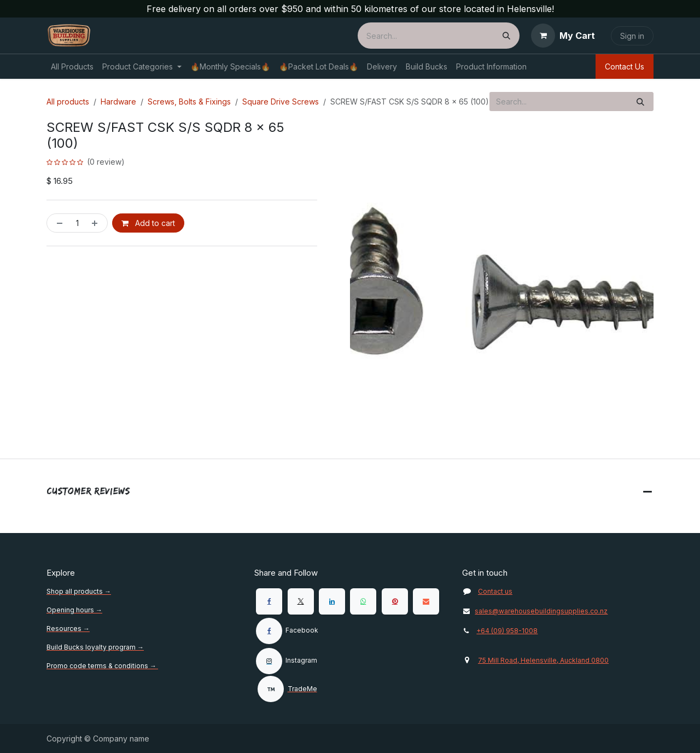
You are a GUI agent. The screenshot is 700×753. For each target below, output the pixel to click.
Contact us (495, 591)
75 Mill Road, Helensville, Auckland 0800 (543, 660)
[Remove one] (57, 223)
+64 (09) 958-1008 (507, 631)
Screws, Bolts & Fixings (189, 102)
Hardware (118, 102)
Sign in (632, 36)
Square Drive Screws (281, 102)
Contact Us (625, 66)
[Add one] (97, 223)
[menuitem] (72, 66)
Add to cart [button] (148, 223)
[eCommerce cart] (563, 36)
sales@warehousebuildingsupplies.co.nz (535, 611)
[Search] (506, 36)
